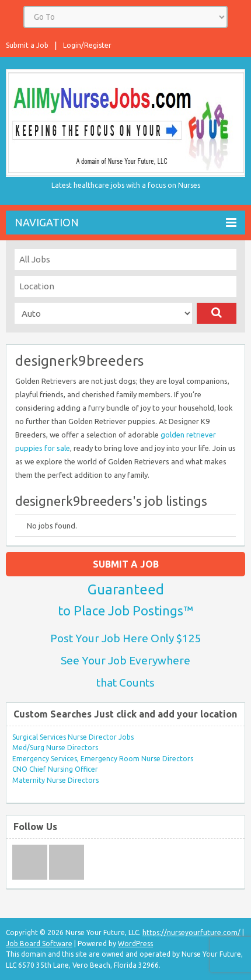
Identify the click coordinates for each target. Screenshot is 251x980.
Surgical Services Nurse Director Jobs (73, 737)
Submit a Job (27, 45)
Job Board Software (39, 944)
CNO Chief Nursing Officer (55, 769)
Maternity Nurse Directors (55, 780)
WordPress (135, 944)
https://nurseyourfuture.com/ (191, 932)
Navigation (125, 223)
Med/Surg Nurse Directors (55, 748)
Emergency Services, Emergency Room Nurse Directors (103, 759)
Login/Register (87, 45)
